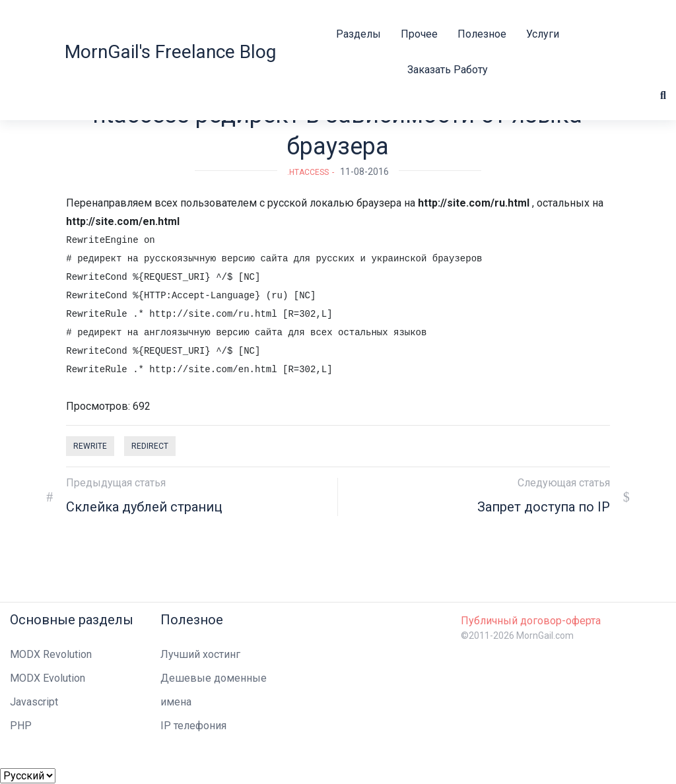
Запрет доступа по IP (544, 507)
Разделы (358, 34)
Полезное (482, 34)
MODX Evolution (48, 678)
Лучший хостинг (200, 654)
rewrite (90, 446)
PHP (21, 726)
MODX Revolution (51, 654)
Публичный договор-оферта (531, 621)
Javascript (34, 702)
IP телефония (193, 726)
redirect (150, 446)
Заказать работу (448, 70)
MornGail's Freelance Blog (170, 52)
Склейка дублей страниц (144, 507)
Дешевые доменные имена (214, 690)
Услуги (543, 34)
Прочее (419, 34)
